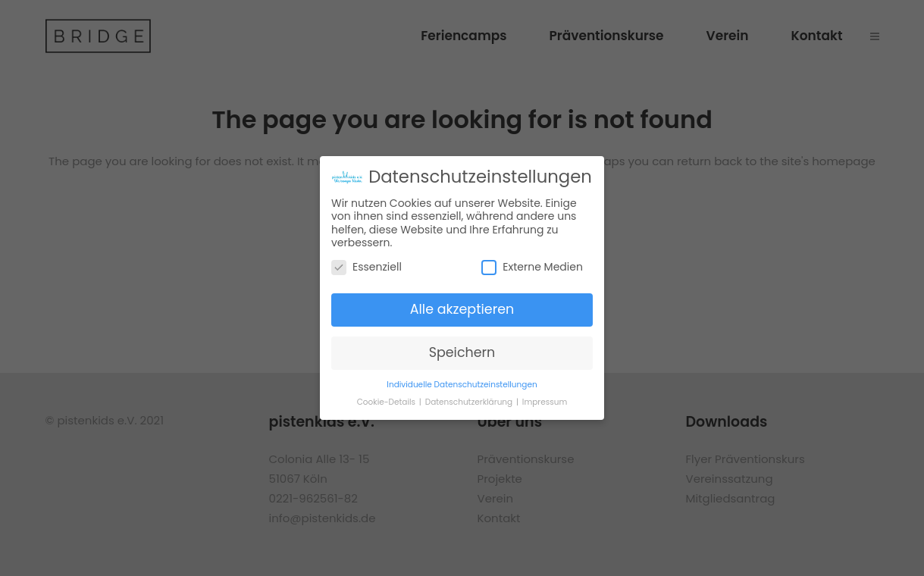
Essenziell (366, 267)
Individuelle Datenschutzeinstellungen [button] (462, 385)
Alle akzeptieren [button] (462, 309)
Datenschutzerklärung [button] (470, 402)
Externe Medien (532, 267)
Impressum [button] (545, 402)
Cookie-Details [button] (387, 402)
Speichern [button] (462, 352)
